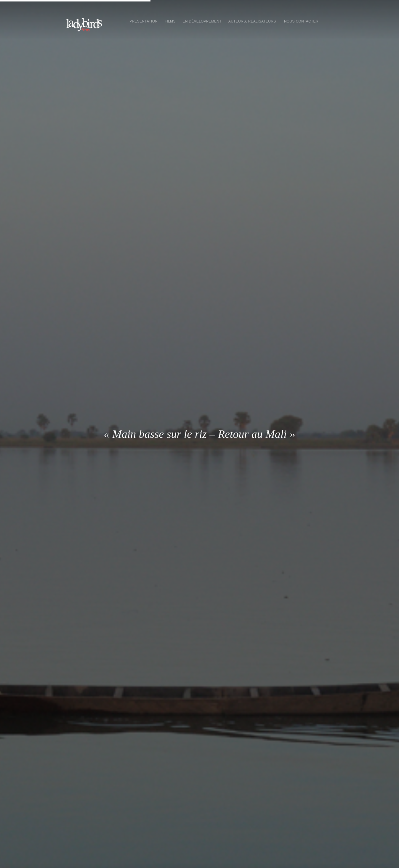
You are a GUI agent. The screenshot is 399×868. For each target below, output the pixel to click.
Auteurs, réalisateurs (252, 21)
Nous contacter (301, 21)
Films (170, 21)
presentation (144, 21)
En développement (202, 21)
